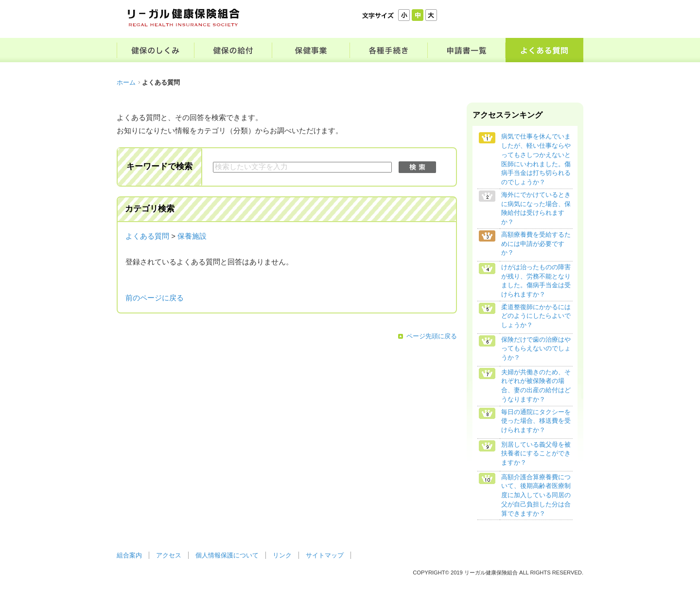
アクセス (169, 555)
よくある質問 (147, 236)
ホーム (126, 82)
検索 (417, 167)
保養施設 (192, 236)
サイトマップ (325, 555)
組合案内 (129, 555)
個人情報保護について (227, 555)
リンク (282, 555)
